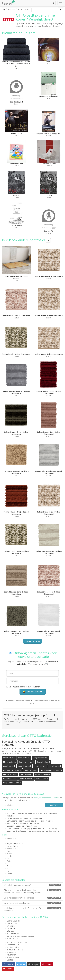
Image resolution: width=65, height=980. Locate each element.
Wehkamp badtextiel (43, 774)
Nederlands (12, 838)
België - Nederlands (15, 843)
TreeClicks (11, 813)
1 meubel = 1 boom (15, 950)
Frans (9, 841)
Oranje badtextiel (43, 762)
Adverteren (11, 955)
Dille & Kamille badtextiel (12, 770)
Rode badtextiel (9, 766)
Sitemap (10, 931)
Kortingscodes (13, 947)
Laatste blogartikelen (14, 880)
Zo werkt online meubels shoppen (21, 936)
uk (8, 871)
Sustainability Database (17, 831)
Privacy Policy (12, 938)
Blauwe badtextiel (10, 762)
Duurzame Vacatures (16, 826)
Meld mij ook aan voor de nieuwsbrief (23, 687)
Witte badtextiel (9, 758)
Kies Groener (12, 823)
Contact (10, 960)
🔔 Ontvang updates (33, 692)
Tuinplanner (12, 952)
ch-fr (9, 859)
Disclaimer (11, 928)
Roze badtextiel (55, 766)
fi (7, 869)
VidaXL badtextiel (31, 770)
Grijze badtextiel (26, 774)
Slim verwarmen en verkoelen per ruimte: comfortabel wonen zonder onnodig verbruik (32, 891)
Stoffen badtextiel (24, 766)
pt (8, 864)
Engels (10, 866)
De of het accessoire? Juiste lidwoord (32, 898)
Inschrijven (54, 805)
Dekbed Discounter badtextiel (51, 770)
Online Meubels (13, 921)
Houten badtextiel (26, 779)
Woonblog (11, 926)
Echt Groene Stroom (15, 821)
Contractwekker (13, 828)
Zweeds (10, 854)
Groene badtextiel (10, 779)
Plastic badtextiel (24, 758)
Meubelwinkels (13, 933)
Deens (10, 874)
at (8, 876)
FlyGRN (10, 818)
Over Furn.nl (12, 923)
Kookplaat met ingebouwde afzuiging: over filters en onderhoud (32, 909)
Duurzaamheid (13, 945)
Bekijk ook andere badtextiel (26, 240)
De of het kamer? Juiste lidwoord (32, 903)
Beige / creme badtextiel (12, 783)
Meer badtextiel (32, 641)
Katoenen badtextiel (27, 762)
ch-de (9, 856)
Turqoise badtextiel (40, 758)
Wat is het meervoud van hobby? (32, 885)
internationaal (31, 826)
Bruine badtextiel (40, 766)
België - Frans (12, 846)
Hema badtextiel (42, 779)
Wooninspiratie (13, 957)
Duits (9, 861)
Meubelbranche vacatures (18, 942)
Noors (10, 851)
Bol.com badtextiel (10, 774)
